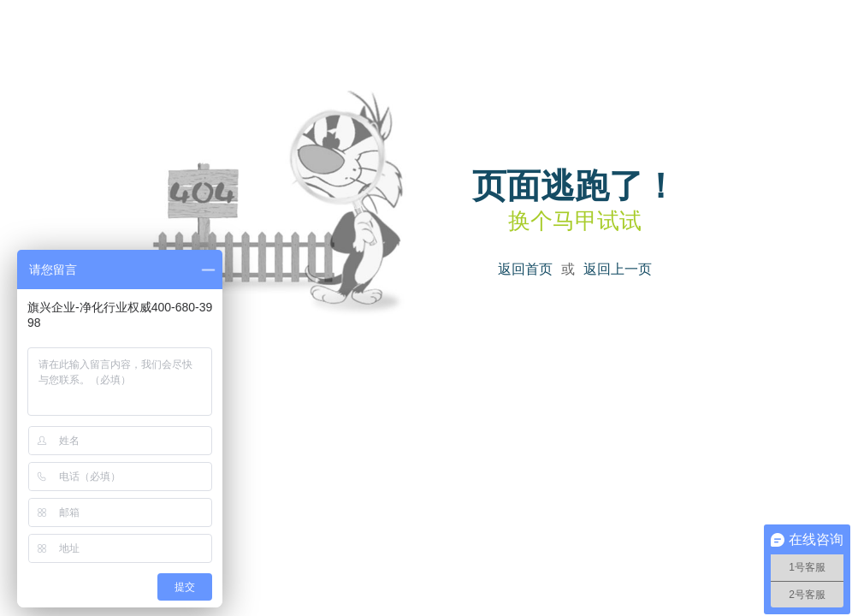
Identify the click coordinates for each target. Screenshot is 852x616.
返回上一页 (618, 269)
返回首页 (525, 269)
